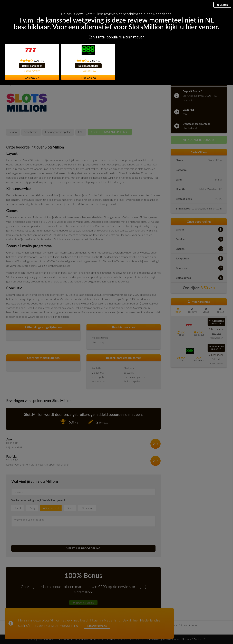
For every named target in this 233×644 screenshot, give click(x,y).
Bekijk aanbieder (32, 66)
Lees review (32, 71)
